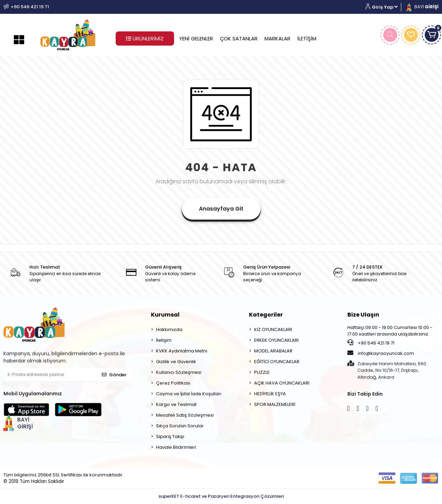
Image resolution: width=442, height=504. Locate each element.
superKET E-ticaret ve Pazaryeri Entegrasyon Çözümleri (221, 496)
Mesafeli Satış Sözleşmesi (185, 415)
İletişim (164, 340)
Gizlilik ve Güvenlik (176, 362)
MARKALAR (277, 38)
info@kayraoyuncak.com (381, 353)
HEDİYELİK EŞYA (270, 394)
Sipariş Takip (170, 437)
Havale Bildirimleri (176, 447)
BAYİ (422, 7)
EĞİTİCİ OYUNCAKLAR (277, 362)
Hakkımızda (169, 329)
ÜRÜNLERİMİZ (145, 38)
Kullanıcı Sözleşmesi (179, 372)
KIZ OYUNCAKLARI (273, 329)
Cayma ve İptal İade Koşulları (189, 394)
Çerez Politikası (173, 383)
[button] (384, 7)
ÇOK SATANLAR (239, 38)
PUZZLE (262, 372)
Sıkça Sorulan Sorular (180, 426)
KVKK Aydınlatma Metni (182, 351)
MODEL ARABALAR (273, 351)
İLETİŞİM (307, 38)
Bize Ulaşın (363, 315)
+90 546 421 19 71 (371, 343)
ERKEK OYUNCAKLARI (276, 340)
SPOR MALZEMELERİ (275, 404)
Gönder (114, 375)
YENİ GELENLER (196, 38)
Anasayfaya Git (221, 209)
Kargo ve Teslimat (176, 404)
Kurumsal (165, 315)
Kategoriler (266, 315)
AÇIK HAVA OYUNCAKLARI (282, 383)
